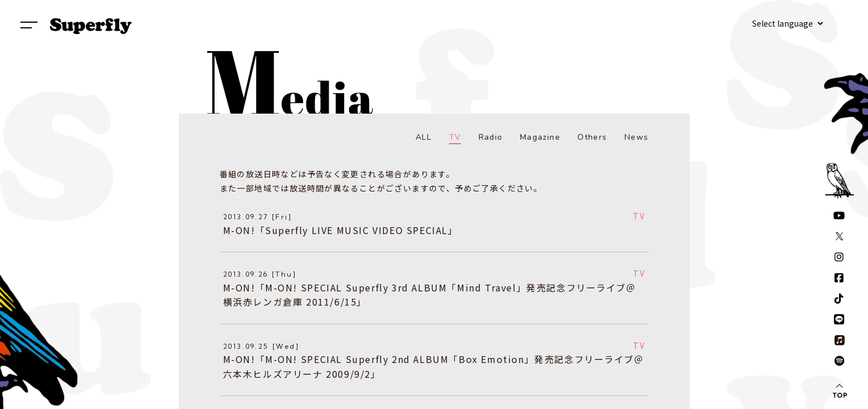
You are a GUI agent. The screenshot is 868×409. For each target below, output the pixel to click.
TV (455, 137)
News (637, 137)
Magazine (540, 137)
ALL (423, 137)
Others (592, 137)
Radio (491, 137)
